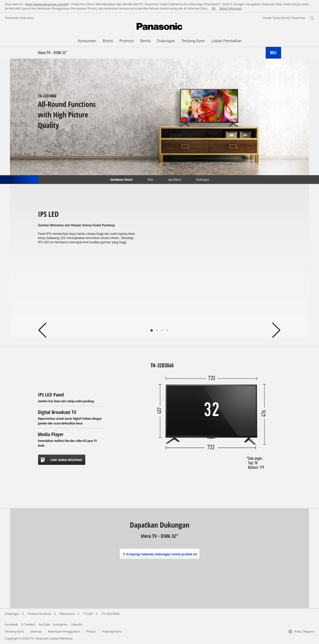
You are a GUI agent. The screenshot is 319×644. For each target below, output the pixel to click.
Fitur (150, 179)
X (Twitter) (28, 624)
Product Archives (39, 614)
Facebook (12, 624)
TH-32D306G (111, 614)
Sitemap (36, 631)
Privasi (91, 631)
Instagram (60, 624)
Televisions (67, 614)
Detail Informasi (231, 8)
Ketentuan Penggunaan (64, 631)
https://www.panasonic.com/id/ (47, 4)
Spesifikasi (175, 179)
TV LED (88, 614)
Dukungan (203, 179)
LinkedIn (76, 624)
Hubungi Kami (112, 631)
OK (214, 8)
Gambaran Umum (121, 179)
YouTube (44, 624)
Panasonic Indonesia (19, 18)
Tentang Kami (14, 631)
